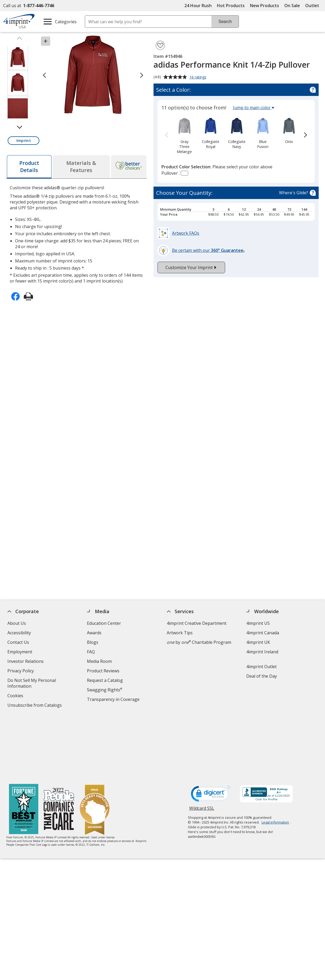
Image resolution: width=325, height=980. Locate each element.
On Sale (292, 6)
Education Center (104, 623)
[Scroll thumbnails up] (20, 39)
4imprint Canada (263, 633)
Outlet (314, 6)
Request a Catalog (105, 680)
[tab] (29, 167)
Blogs (93, 642)
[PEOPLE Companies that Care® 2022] (59, 746)
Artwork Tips (180, 633)
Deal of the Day (262, 676)
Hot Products (231, 6)
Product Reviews (103, 671)
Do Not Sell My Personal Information (32, 684)
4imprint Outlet (261, 667)
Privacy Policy (21, 671)
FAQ (91, 652)
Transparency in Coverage (114, 700)
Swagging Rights (105, 690)
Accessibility (19, 633)
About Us (17, 623)
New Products (264, 6)
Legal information (275, 759)
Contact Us (18, 642)
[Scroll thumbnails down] (20, 126)
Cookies (16, 696)
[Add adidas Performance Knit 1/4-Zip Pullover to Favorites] (160, 45)
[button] (24, 141)
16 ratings (199, 77)
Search (225, 22)
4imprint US (258, 623)
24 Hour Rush (198, 6)
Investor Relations (26, 662)
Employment (20, 652)
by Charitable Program (199, 642)
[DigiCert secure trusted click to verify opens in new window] (211, 732)
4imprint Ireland (262, 652)
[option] (184, 135)
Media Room (100, 661)
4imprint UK (258, 642)
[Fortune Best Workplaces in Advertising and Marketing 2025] (24, 746)
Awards (94, 633)
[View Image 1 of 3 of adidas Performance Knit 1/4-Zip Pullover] (18, 57)
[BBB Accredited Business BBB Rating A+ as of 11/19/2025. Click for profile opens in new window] (266, 731)
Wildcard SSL (202, 747)
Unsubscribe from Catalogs (35, 706)
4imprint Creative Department (197, 623)
